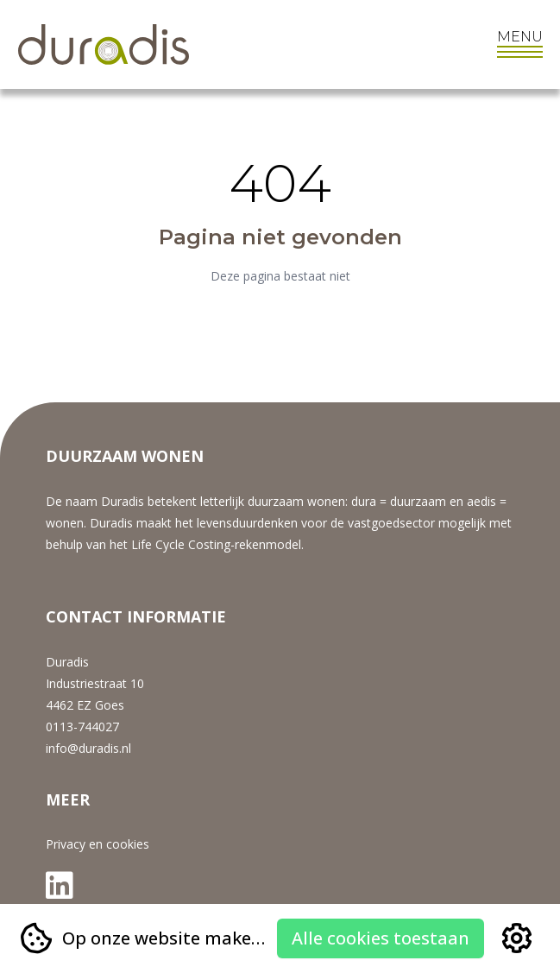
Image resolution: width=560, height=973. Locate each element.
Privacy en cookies (98, 844)
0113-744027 (82, 727)
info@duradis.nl (88, 748)
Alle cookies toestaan (381, 938)
